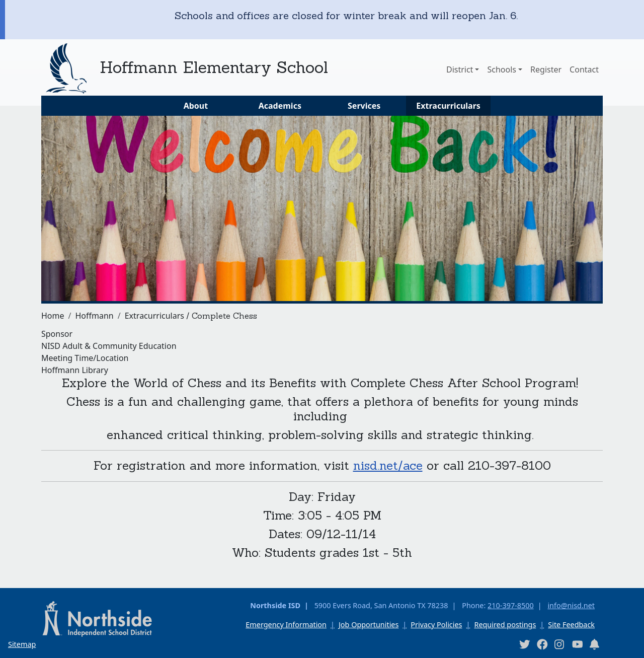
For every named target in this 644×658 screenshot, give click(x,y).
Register (546, 69)
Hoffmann (94, 316)
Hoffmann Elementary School (214, 67)
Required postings (505, 625)
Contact (584, 69)
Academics (280, 106)
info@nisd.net (571, 605)
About (196, 106)
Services (364, 106)
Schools (502, 69)
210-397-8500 (511, 605)
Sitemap (22, 644)
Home (53, 316)
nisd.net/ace (388, 465)
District (460, 69)
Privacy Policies (436, 625)
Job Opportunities (369, 625)
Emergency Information (286, 625)
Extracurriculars (448, 106)
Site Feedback (571, 625)
